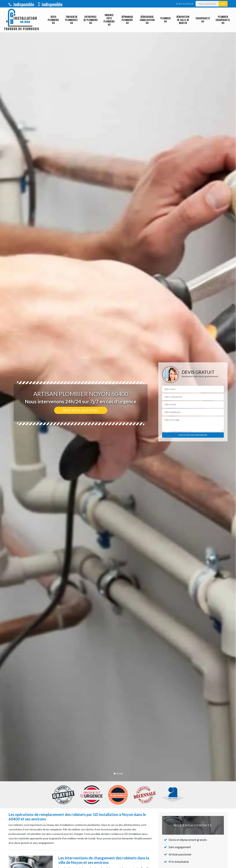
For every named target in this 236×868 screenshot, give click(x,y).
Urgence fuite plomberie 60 (109, 20)
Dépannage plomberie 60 (127, 20)
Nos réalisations (81, 410)
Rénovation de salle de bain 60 (183, 20)
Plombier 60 (165, 20)
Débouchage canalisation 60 (147, 20)
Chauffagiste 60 (203, 20)
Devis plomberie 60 (53, 20)
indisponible (21, 4)
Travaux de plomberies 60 (71, 20)
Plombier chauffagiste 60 (223, 20)
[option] (118, 434)
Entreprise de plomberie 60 (91, 20)
